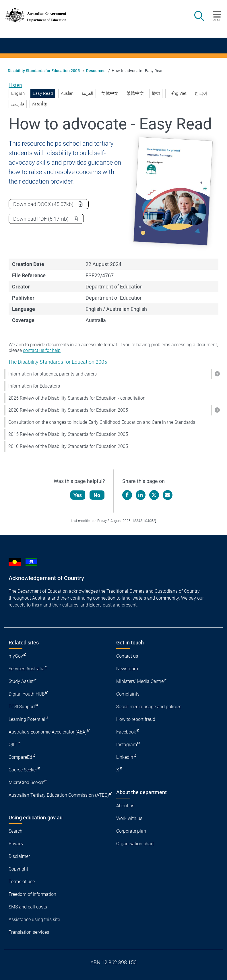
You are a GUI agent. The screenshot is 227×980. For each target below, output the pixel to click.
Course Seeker (23, 770)
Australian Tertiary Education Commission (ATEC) (59, 795)
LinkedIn (125, 757)
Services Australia (27, 669)
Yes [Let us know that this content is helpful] (78, 495)
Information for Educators (34, 386)
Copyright (18, 869)
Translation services (29, 932)
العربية (87, 93)
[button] (217, 374)
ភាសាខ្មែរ (40, 104)
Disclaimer (19, 856)
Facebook (126, 732)
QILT (13, 745)
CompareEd (20, 757)
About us (125, 806)
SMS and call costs (28, 907)
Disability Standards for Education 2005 (44, 71)
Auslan (67, 93)
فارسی (18, 104)
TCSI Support (22, 707)
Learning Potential (27, 719)
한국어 (201, 93)
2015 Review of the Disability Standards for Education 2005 (68, 434)
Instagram (127, 745)
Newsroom (127, 669)
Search (15, 831)
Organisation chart (135, 844)
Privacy (16, 844)
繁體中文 (135, 93)
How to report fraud (136, 719)
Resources (96, 71)
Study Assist (21, 681)
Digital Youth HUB (27, 694)
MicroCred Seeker (26, 782)
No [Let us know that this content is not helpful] (97, 495)
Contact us (127, 656)
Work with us (129, 818)
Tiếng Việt (177, 93)
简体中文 (110, 93)
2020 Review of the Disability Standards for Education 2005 (68, 410)
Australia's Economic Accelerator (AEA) (48, 732)
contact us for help (42, 350)
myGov (16, 656)
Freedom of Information (32, 894)
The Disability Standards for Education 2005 (58, 362)
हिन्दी (156, 93)
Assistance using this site (34, 920)
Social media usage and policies (149, 707)
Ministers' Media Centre (140, 681)
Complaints (128, 694)
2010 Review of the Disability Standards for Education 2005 (68, 446)
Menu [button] (217, 20)
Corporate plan (131, 831)
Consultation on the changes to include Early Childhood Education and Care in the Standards (102, 422)
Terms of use (22, 882)
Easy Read (43, 93)
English (18, 93)
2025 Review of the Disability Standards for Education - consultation (77, 398)
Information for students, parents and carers (53, 374)
